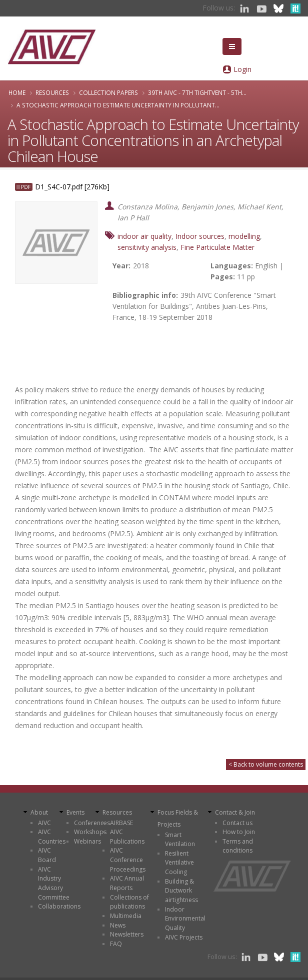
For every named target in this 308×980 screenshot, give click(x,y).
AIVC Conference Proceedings (128, 860)
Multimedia (126, 916)
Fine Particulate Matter (217, 247)
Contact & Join (235, 812)
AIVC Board (47, 855)
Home (17, 92)
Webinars (87, 841)
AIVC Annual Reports (127, 883)
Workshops (90, 832)
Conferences (92, 823)
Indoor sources (200, 236)
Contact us (237, 823)
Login (242, 69)
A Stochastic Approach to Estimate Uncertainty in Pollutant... (118, 105)
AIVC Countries (52, 837)
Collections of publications (129, 902)
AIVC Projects (184, 937)
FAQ (116, 944)
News (118, 925)
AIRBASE (121, 823)
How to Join (239, 832)
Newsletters (127, 934)
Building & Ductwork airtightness (181, 891)
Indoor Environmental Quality (185, 919)
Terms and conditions (238, 846)
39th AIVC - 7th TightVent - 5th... (197, 92)
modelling (244, 236)
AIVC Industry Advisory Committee (54, 883)
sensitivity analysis (147, 247)
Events (75, 812)
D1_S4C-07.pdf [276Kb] (72, 187)
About (39, 812)
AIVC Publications (127, 837)
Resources (52, 92)
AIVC (44, 823)
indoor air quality (144, 236)
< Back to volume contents (266, 764)
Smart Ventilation (180, 840)
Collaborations (59, 906)
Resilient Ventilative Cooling (179, 863)
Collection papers (108, 92)
